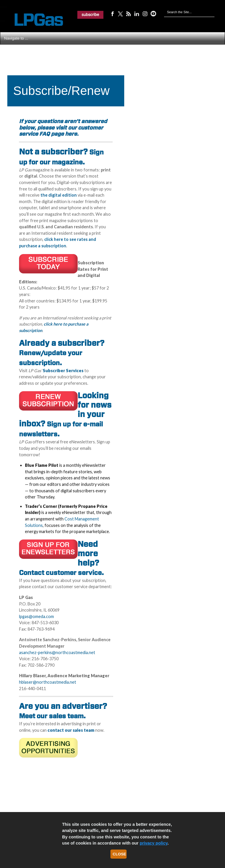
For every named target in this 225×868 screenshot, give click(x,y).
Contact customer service (60, 573)
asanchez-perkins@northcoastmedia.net (57, 652)
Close (120, 854)
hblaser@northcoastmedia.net (48, 682)
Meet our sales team (51, 716)
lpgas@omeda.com (36, 616)
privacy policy (154, 843)
